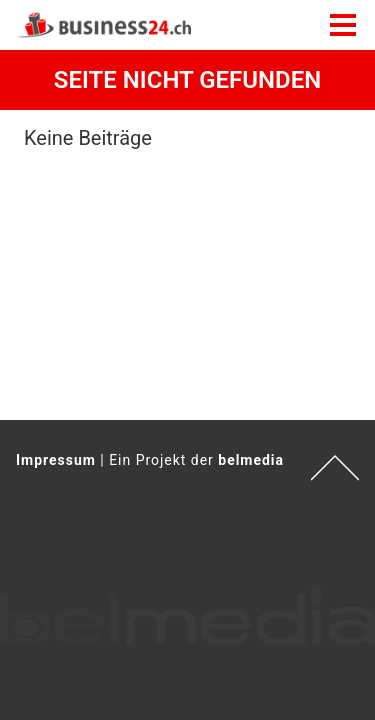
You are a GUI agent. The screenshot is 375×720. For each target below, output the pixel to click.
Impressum (56, 460)
